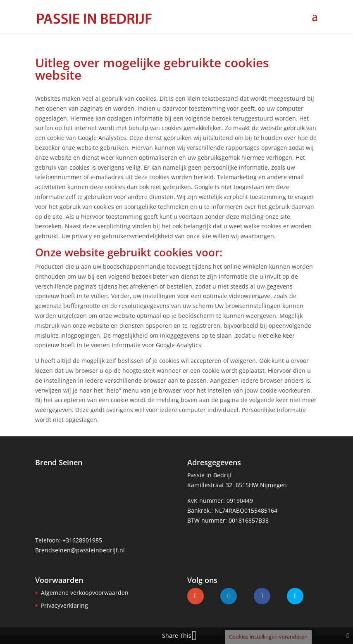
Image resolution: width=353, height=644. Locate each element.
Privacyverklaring (64, 605)
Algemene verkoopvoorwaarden (85, 593)
